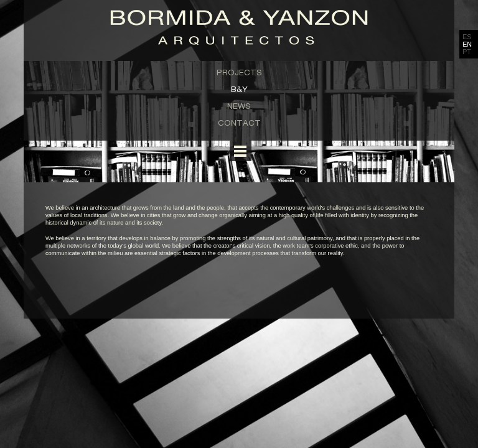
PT (467, 52)
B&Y (239, 89)
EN (467, 44)
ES (467, 37)
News (239, 106)
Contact (239, 123)
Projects (239, 72)
